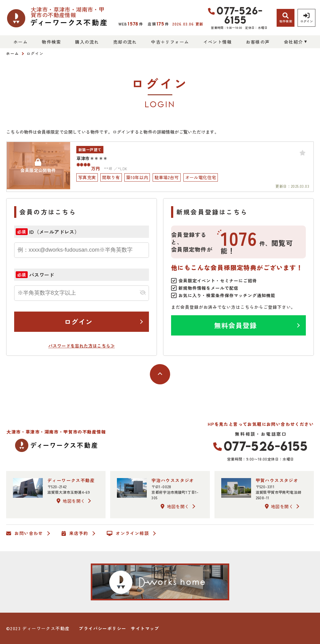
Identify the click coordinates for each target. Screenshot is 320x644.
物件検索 (51, 42)
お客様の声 (258, 42)
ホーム (21, 42)
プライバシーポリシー (102, 628)
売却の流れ (125, 42)
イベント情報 (218, 42)
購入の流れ (87, 42)
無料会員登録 (236, 325)
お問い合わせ (25, 533)
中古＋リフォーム (170, 42)
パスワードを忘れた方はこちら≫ (82, 346)
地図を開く (71, 501)
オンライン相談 (128, 533)
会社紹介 (294, 42)
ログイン (78, 321)
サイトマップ (145, 628)
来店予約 (75, 533)
